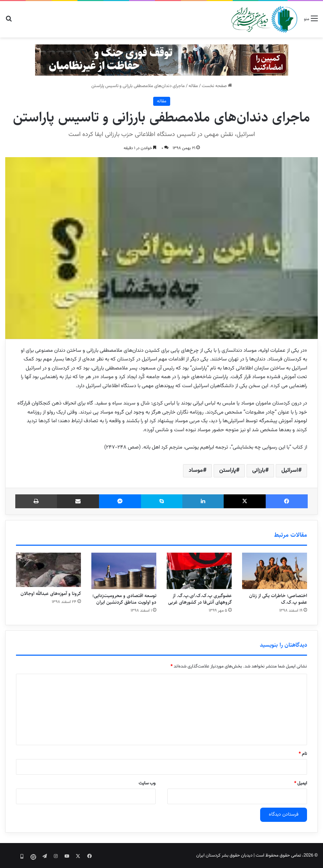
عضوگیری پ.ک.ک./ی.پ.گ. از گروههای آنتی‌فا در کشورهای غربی (200, 599)
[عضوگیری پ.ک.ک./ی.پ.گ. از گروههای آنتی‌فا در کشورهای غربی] (199, 571)
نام (303, 754)
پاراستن (227, 471)
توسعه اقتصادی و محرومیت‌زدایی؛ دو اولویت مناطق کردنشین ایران (124, 599)
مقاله (193, 86)
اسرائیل (290, 471)
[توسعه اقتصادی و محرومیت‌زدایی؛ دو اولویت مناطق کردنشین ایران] (124, 571)
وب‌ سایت (147, 783)
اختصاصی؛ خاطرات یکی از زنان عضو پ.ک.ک (278, 599)
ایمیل (301, 783)
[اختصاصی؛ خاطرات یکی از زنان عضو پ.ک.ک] (275, 571)
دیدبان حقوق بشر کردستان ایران (224, 856)
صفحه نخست (217, 86)
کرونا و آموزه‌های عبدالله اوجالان (51, 594)
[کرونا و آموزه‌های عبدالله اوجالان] (48, 570)
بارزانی (259, 471)
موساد (196, 471)
